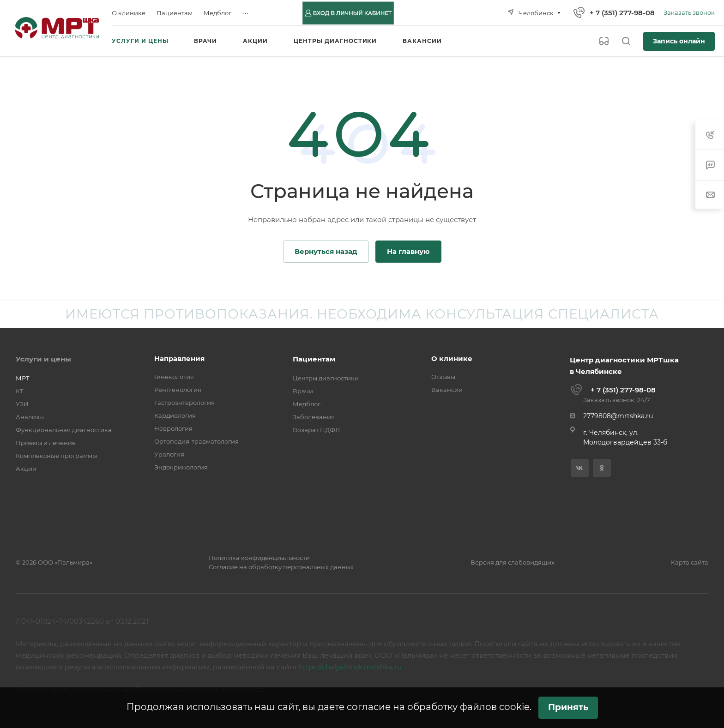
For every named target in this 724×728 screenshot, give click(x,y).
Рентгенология (178, 390)
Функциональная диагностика (64, 430)
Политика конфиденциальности (259, 558)
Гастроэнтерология (184, 403)
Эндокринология (181, 467)
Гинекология (174, 377)
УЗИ (22, 404)
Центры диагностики (326, 378)
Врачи (303, 391)
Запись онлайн (679, 41)
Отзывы (443, 377)
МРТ (23, 378)
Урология (169, 454)
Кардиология (175, 415)
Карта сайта (690, 562)
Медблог (307, 404)
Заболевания (314, 417)
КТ (20, 391)
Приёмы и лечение (46, 443)
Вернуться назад (326, 251)
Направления (179, 358)
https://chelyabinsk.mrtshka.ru (350, 667)
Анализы (30, 417)
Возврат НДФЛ (316, 430)
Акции (26, 469)
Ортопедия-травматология (196, 441)
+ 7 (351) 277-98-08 (622, 13)
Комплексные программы (56, 456)
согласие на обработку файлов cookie (438, 707)
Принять (568, 707)
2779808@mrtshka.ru (618, 416)
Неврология (173, 428)
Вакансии (447, 390)
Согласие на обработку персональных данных (281, 567)
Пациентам (314, 359)
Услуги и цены (43, 359)
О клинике (452, 358)
